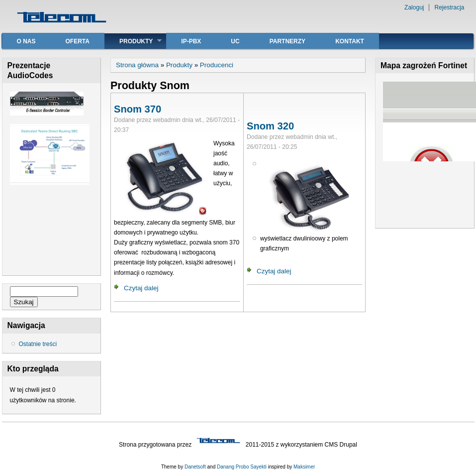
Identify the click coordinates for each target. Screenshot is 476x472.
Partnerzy (287, 41)
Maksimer (304, 467)
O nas (26, 41)
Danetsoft (195, 467)
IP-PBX (191, 41)
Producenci (217, 65)
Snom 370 (138, 109)
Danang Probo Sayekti (242, 467)
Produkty (133, 41)
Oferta (78, 41)
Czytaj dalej (141, 288)
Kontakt (350, 41)
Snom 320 (270, 126)
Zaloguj (414, 7)
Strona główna (137, 65)
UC (235, 41)
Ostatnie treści (38, 344)
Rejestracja (449, 7)
